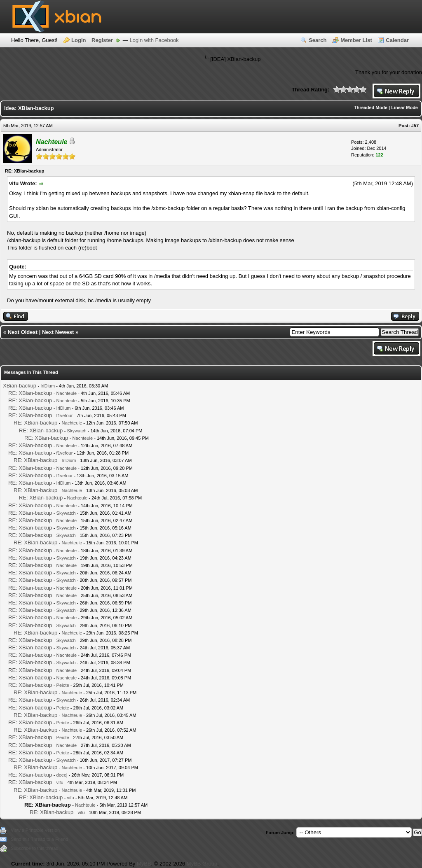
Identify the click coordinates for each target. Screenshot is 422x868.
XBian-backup (20, 386)
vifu (60, 782)
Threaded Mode (371, 107)
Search (318, 40)
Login (79, 40)
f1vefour (65, 415)
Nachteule (67, 393)
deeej (62, 775)
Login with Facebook (154, 40)
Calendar (397, 40)
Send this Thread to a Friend (39, 839)
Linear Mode (404, 107)
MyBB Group (202, 864)
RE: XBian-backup (30, 393)
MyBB (144, 864)
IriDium (48, 386)
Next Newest (58, 332)
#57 (415, 126)
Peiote (63, 685)
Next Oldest (23, 332)
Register (102, 40)
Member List (356, 40)
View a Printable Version (35, 830)
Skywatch (77, 431)
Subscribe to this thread (35, 848)
